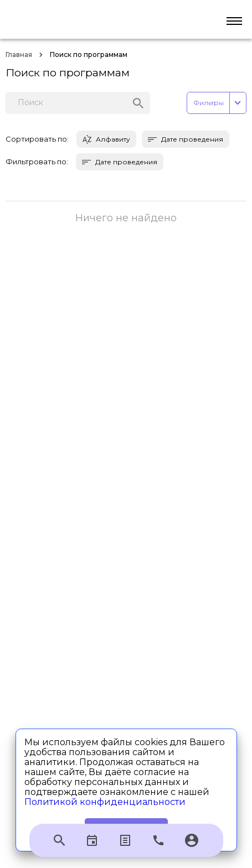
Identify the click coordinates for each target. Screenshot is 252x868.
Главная (19, 54)
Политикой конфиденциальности (105, 802)
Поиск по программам (89, 54)
